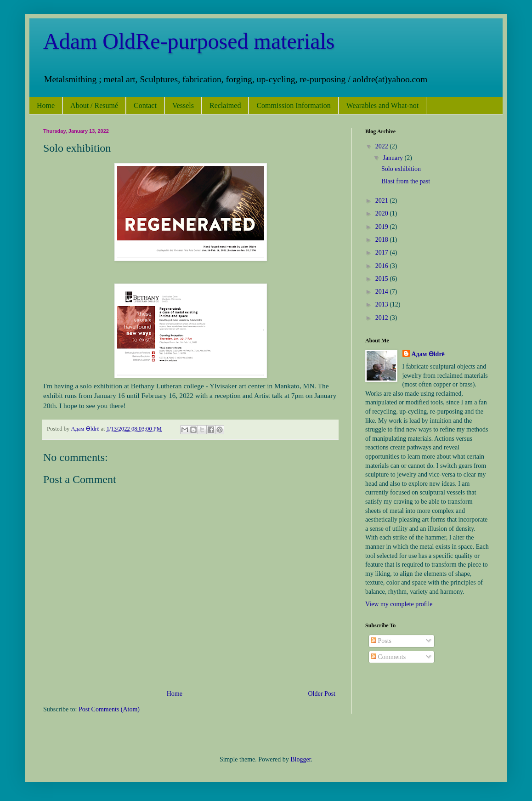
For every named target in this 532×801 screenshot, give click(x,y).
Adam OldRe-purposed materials (189, 41)
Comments (388, 657)
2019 (383, 227)
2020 (383, 213)
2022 (383, 146)
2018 (383, 240)
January (393, 158)
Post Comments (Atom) (109, 709)
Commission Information (293, 105)
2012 (383, 318)
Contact (145, 105)
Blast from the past (406, 181)
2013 (383, 304)
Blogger (300, 759)
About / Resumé (94, 105)
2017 (383, 253)
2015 (383, 279)
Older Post (322, 694)
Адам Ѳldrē (428, 354)
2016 (383, 266)
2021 (383, 201)
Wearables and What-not (382, 105)
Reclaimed (225, 105)
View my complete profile (399, 604)
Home (46, 105)
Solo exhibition (401, 169)
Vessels (183, 105)
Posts (381, 641)
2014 (383, 292)
